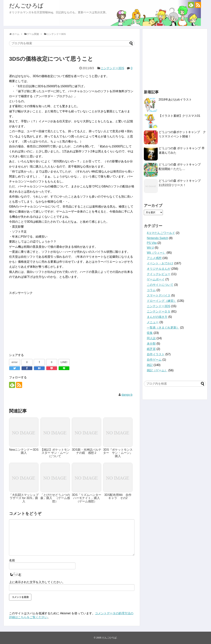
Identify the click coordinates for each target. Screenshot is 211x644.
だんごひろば (26, 6)
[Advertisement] (40, 321)
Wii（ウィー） (156, 253)
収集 (150, 333)
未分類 (151, 344)
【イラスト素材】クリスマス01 (179, 116)
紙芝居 (151, 349)
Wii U (150, 248)
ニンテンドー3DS (112, 68)
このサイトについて (160, 285)
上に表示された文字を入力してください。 (37, 582)
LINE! (64, 362)
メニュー (153, 322)
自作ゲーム (154, 360)
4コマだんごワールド (161, 233)
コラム (151, 290)
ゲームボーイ (156, 279)
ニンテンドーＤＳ (159, 311)
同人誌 (151, 338)
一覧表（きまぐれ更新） (163, 328)
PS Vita (152, 243)
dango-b (127, 395)
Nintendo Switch (158, 238)
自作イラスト (156, 354)
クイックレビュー (159, 274)
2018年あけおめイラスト (175, 100)
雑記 (150, 365)
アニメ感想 (154, 258)
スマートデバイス (159, 295)
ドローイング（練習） (162, 301)
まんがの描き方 (157, 317)
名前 (12, 560)
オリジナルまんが (159, 269)
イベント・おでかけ (160, 263)
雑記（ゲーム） (157, 370)
